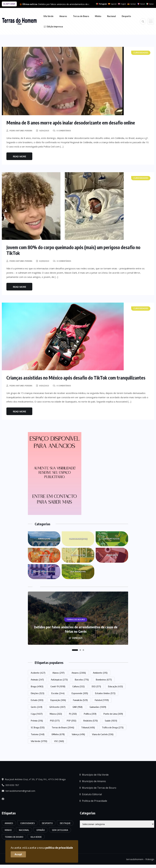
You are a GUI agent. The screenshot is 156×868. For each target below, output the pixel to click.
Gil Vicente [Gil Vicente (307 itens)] (57, 707)
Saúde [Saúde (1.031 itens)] (111, 721)
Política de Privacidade (95, 801)
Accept (18, 854)
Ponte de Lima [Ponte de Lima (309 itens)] (113, 714)
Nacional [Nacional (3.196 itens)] (24, 830)
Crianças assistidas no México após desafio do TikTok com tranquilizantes (76, 378)
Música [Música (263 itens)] (56, 714)
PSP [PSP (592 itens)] (71, 721)
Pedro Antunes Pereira (21, 131)
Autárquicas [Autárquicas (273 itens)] (59, 680)
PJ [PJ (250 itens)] (73, 714)
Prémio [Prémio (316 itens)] (37, 721)
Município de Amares (94, 781)
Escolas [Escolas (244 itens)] (58, 693)
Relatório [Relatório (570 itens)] (90, 721)
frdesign (150, 859)
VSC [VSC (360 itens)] (59, 741)
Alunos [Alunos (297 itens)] (58, 673)
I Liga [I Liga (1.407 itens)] (37, 714)
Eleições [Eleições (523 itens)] (37, 693)
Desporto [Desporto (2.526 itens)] (47, 823)
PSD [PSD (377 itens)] (55, 721)
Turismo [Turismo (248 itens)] (38, 734)
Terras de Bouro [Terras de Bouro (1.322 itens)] (14, 837)
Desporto (126, 16)
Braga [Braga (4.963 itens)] (37, 686)
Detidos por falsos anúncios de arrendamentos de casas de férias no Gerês (76, 629)
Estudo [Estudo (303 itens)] (37, 700)
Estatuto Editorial (92, 794)
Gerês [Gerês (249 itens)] (36, 707)
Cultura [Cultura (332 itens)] (78, 686)
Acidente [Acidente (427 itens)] (38, 673)
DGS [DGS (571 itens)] (96, 686)
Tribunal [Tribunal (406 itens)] (88, 727)
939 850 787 (10, 785)
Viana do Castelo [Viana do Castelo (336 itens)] (103, 734)
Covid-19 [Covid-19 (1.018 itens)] (58, 686)
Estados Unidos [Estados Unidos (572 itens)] (105, 693)
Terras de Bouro (81, 16)
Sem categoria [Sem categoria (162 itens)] (60, 830)
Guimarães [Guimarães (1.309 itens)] (98, 707)
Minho (98, 16)
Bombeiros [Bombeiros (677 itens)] (104, 680)
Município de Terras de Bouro (99, 788)
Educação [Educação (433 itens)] (115, 686)
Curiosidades (78, 539)
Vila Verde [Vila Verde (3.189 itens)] (36, 837)
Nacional (111, 16)
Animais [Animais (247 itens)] (37, 680)
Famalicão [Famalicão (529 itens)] (80, 700)
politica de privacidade (59, 848)
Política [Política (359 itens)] (90, 714)
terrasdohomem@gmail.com (19, 791)
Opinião (112, 555)
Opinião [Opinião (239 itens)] (41, 830)
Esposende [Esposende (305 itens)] (80, 693)
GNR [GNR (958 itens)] (77, 707)
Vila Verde (48, 16)
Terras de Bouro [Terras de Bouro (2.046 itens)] (63, 727)
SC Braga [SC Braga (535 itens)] (38, 727)
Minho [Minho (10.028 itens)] (8, 830)
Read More (19, 156)
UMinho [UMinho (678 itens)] (58, 734)
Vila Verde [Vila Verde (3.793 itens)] (39, 741)
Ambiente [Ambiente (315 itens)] (100, 673)
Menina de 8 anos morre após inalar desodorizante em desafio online (71, 123)
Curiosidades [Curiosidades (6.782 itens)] (27, 823)
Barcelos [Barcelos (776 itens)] (82, 680)
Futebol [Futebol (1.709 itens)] (102, 700)
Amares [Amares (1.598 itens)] (9, 823)
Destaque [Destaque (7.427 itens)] (65, 823)
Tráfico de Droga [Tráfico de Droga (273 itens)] (113, 727)
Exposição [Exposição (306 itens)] (58, 700)
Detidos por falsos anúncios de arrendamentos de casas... (67, 4)
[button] (75, 650)
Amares (63, 16)
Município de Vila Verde (95, 775)
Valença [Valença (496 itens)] (78, 734)
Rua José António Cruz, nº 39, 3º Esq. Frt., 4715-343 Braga (34, 779)
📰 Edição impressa (53, 26)
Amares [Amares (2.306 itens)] (79, 673)
